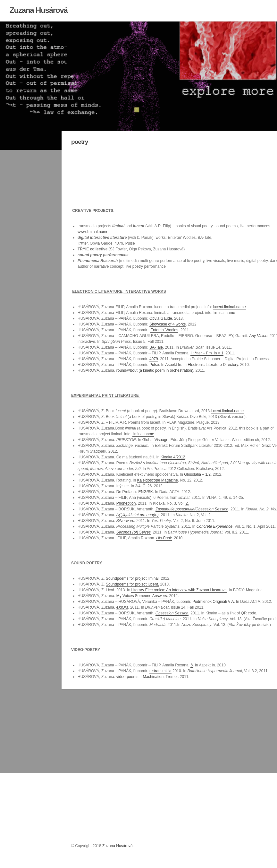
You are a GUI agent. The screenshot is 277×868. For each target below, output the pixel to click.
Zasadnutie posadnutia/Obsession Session (192, 509)
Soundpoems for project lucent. (132, 584)
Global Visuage (155, 440)
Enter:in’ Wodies (164, 330)
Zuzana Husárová (39, 10)
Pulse (154, 365)
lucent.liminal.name (229, 307)
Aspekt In (173, 365)
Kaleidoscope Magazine (157, 480)
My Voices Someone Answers (142, 596)
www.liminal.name (93, 232)
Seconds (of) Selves (134, 532)
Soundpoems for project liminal (132, 578)
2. (187, 503)
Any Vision (258, 336)
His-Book (164, 538)
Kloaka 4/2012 (173, 457)
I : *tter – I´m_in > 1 (207, 353)
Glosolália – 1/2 (197, 474)
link (76, 797)
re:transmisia (160, 671)
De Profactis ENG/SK (135, 492)
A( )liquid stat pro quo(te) (138, 515)
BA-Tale (156, 347)
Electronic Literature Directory (213, 365)
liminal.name (224, 313)
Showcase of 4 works (168, 324)
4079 (154, 359)
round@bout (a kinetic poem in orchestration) (155, 370)
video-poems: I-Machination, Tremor (147, 677)
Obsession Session (172, 613)
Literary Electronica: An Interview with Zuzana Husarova (179, 590)
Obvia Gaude (161, 318)
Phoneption (126, 503)
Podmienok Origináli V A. (214, 602)
